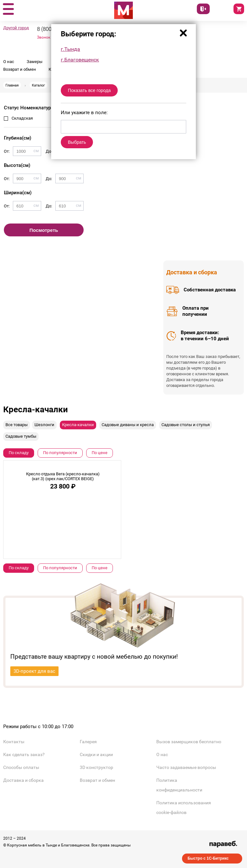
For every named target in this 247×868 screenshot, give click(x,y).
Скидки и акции (96, 754)
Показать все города (89, 90)
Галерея (88, 742)
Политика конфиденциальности (179, 785)
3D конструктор (96, 767)
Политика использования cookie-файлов (184, 808)
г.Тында (70, 49)
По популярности (60, 453)
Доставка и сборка (23, 780)
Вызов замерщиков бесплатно (189, 742)
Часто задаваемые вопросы (186, 767)
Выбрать (77, 142)
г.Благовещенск (80, 60)
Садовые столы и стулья (186, 425)
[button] (8, 9)
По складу (19, 453)
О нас (9, 62)
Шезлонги (44, 425)
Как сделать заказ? (24, 754)
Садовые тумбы (21, 436)
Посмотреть (44, 230)
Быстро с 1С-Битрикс (208, 858)
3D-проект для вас (34, 671)
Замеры (35, 62)
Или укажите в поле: (84, 113)
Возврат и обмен (20, 69)
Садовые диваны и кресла (128, 425)
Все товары (17, 425)
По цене (100, 453)
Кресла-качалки (78, 425)
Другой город (16, 28)
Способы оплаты (21, 767)
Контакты (14, 742)
